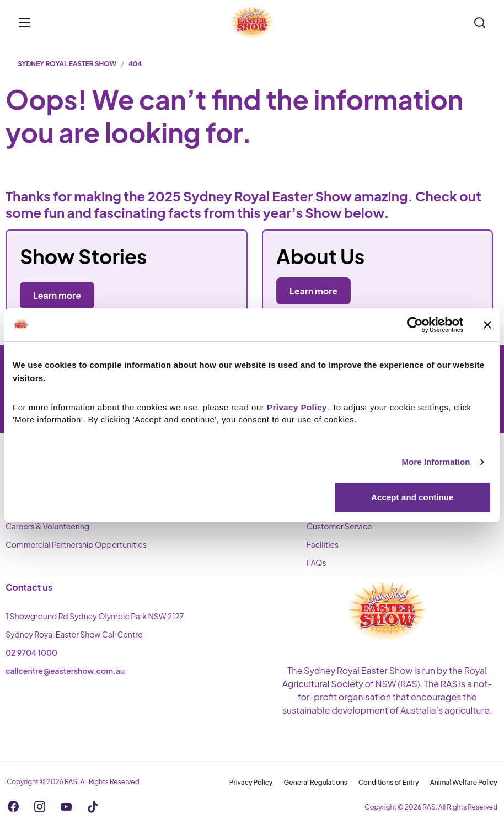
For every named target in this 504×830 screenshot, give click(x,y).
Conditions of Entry (389, 782)
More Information (436, 462)
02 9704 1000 (31, 652)
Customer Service (339, 526)
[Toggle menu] (24, 23)
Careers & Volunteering (47, 526)
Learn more (313, 291)
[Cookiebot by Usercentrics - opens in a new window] (415, 325)
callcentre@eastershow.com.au (65, 671)
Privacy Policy (251, 782)
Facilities (323, 544)
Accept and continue (412, 497)
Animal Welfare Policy (464, 782)
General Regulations (316, 782)
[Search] (480, 23)
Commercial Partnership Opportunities (76, 544)
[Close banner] (487, 325)
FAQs (317, 563)
